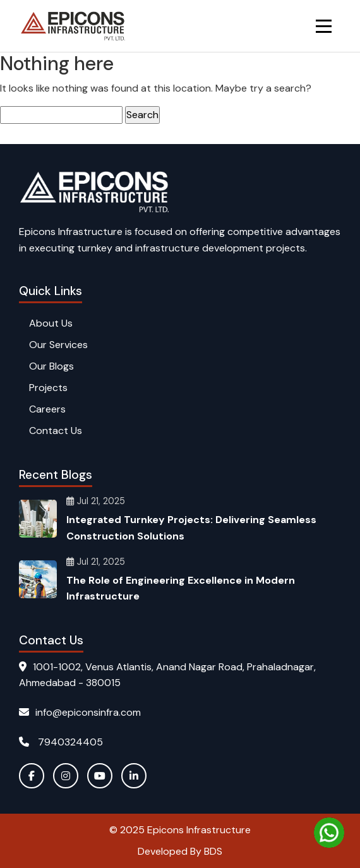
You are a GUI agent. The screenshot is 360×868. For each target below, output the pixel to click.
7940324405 (61, 742)
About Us (51, 323)
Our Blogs (51, 366)
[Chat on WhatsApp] (329, 833)
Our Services (58, 345)
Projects (48, 388)
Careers (47, 409)
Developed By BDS (180, 851)
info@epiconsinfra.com (80, 712)
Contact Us (56, 431)
